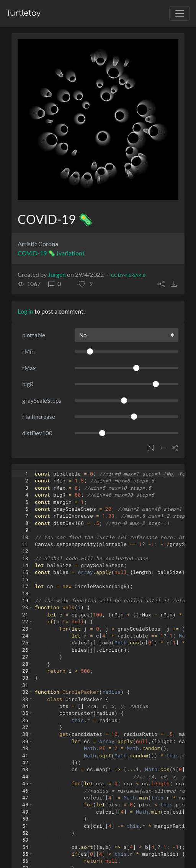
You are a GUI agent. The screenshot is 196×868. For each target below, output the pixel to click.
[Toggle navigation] (180, 13)
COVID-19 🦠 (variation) (51, 253)
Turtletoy (23, 13)
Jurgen (57, 274)
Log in (25, 311)
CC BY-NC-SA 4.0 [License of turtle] (128, 275)
